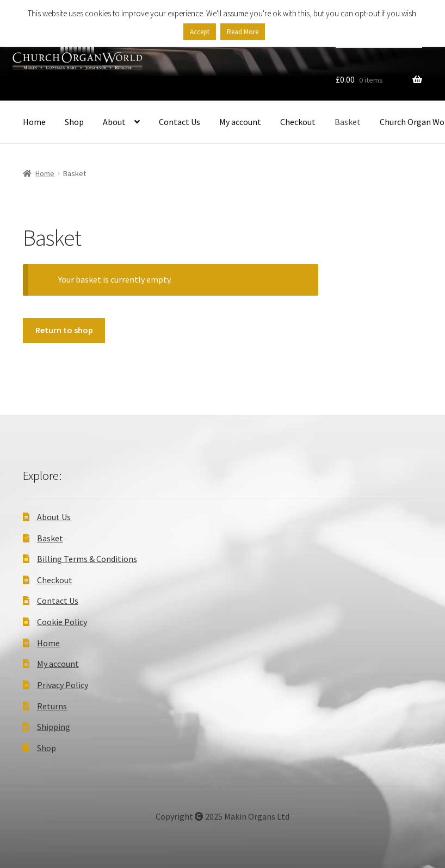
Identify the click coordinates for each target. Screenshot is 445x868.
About (114, 122)
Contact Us (180, 122)
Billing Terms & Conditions (87, 559)
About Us (54, 517)
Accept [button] (200, 32)
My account (240, 122)
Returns (52, 706)
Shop (74, 122)
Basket (348, 122)
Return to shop (64, 330)
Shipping (54, 727)
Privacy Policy (63, 685)
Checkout (298, 122)
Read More (243, 32)
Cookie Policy (62, 622)
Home (34, 122)
